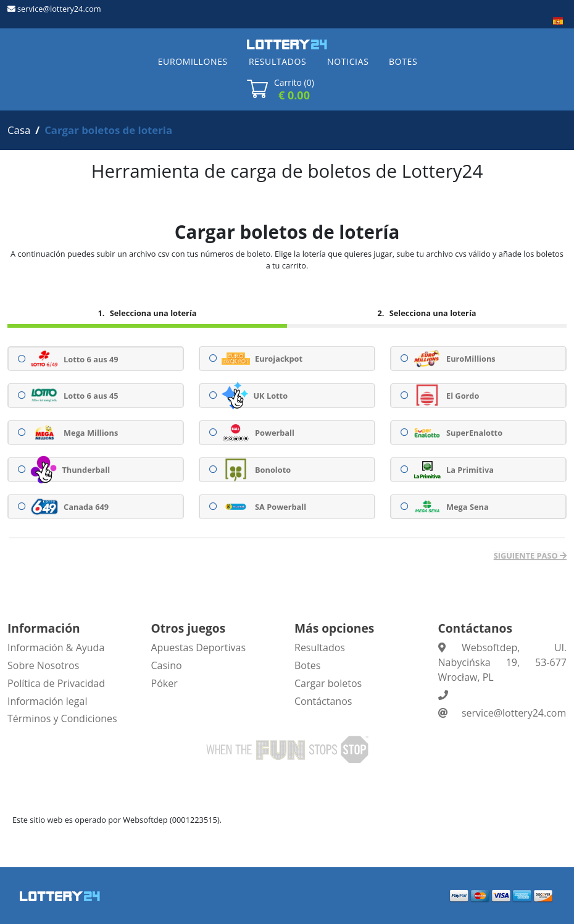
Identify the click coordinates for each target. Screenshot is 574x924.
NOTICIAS (348, 61)
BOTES (403, 61)
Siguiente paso (527, 556)
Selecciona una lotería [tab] (152, 313)
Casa (19, 130)
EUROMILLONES (193, 61)
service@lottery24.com (59, 9)
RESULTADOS (277, 61)
